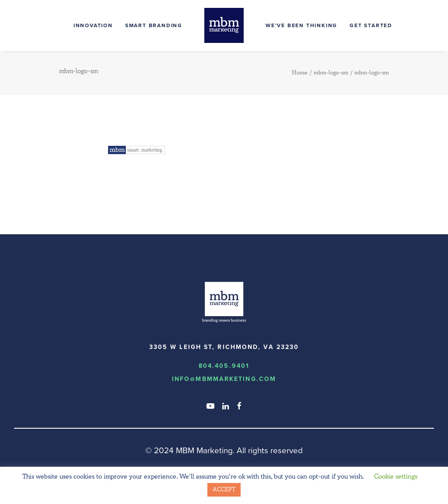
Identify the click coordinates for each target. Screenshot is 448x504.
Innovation (93, 25)
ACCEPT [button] (224, 490)
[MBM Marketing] (224, 25)
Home (300, 73)
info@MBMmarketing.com (224, 379)
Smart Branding (154, 25)
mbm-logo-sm (331, 73)
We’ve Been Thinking (301, 25)
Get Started (371, 25)
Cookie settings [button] (396, 477)
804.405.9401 (224, 366)
